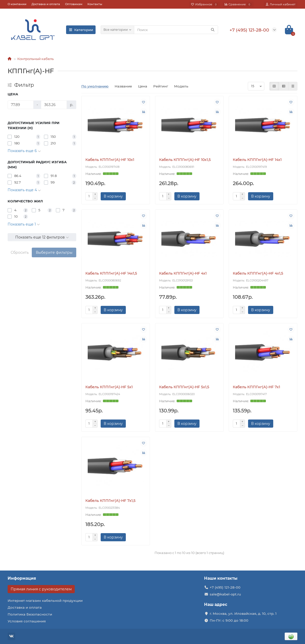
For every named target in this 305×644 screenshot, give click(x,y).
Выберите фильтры (54, 252)
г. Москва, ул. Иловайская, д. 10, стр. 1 (243, 613)
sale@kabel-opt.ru (225, 594)
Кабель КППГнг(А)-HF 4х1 (183, 273)
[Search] (176, 30)
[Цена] (21, 105)
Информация (22, 578)
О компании (17, 4)
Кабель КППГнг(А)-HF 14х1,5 (111, 273)
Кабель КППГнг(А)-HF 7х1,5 (110, 501)
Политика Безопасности (30, 614)
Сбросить (20, 252)
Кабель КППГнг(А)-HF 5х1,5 (184, 387)
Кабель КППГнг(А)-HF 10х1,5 (185, 160)
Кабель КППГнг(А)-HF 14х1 (257, 160)
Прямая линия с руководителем (41, 589)
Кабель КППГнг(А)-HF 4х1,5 (258, 273)
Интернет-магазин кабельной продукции (45, 601)
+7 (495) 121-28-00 (225, 587)
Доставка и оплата (46, 4)
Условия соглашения (27, 621)
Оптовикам (74, 4)
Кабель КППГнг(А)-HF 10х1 (110, 160)
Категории (81, 30)
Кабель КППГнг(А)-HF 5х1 (109, 387)
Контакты (95, 4)
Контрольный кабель (35, 59)
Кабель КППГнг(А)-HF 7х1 (256, 387)
